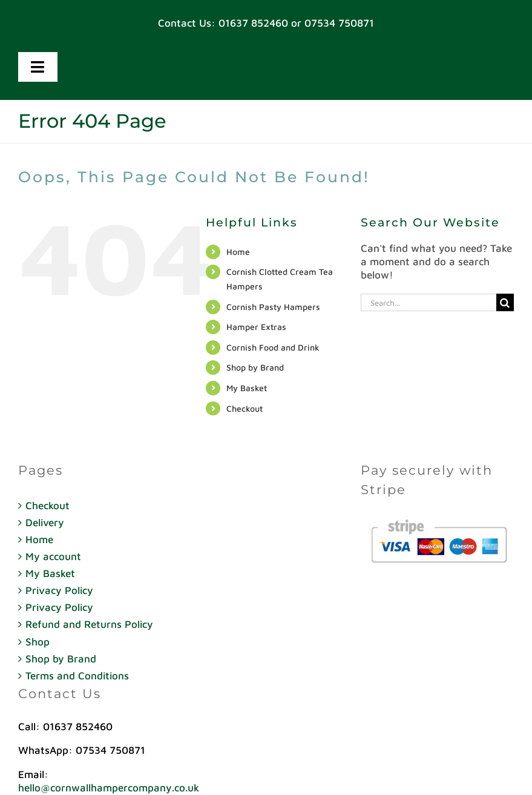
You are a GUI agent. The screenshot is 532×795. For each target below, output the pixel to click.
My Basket (247, 388)
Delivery (45, 523)
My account (53, 556)
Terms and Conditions (77, 676)
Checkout (245, 408)
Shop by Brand (255, 367)
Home (238, 252)
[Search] (505, 302)
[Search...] (429, 302)
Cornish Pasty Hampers (273, 307)
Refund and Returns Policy (89, 624)
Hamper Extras (256, 327)
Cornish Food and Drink (273, 347)
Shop (38, 642)
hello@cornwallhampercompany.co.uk (109, 788)
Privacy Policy (59, 590)
